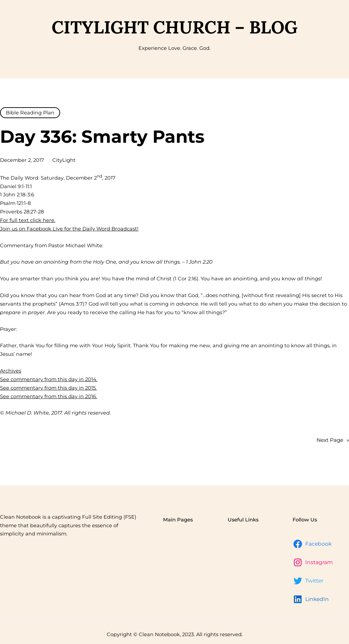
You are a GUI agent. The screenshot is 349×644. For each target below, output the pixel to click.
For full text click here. (28, 220)
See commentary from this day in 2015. (48, 388)
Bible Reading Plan (30, 113)
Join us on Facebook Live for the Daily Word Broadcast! (69, 229)
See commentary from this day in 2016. (49, 396)
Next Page (333, 440)
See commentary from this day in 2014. (49, 379)
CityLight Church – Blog (174, 27)
